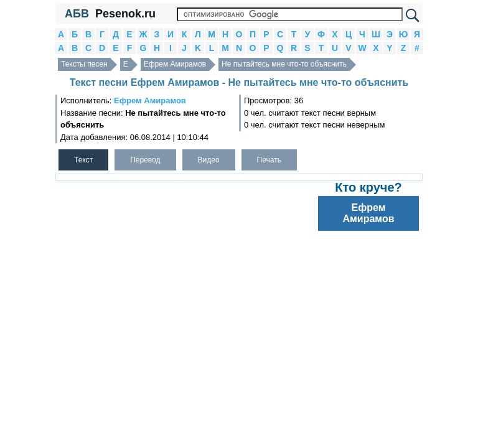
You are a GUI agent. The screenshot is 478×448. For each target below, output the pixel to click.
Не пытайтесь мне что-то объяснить (284, 64)
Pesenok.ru (125, 14)
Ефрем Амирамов (175, 64)
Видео (209, 160)
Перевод (145, 160)
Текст (83, 160)
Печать (269, 160)
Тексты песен (84, 64)
